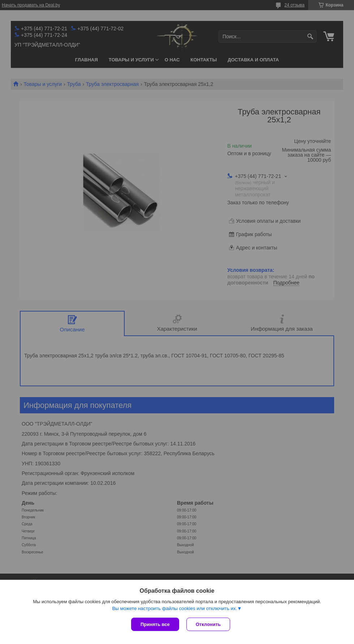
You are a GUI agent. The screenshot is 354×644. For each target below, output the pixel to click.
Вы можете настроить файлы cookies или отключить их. (174, 608)
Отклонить (208, 624)
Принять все (155, 624)
